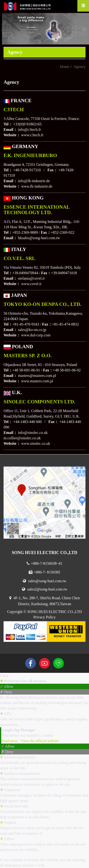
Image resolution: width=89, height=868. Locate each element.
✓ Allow (7, 686)
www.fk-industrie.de (37, 186)
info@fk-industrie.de (34, 181)
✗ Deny (6, 692)
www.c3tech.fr (32, 135)
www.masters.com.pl (37, 381)
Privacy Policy (45, 617)
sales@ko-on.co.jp (32, 330)
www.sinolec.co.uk (36, 443)
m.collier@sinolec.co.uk (22, 438)
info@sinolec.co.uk (33, 433)
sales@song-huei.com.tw (44, 581)
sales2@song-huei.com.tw (44, 589)
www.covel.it (31, 284)
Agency (80, 67)
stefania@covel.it (31, 278)
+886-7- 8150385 (44, 572)
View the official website (40, 741)
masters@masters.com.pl (37, 376)
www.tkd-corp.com (36, 335)
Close (4, 676)
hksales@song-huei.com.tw (39, 238)
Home (65, 67)
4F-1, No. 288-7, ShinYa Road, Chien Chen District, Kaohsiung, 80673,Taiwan (44, 601)
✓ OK (40, 865)
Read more (10, 741)
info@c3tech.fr (30, 130)
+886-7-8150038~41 (44, 563)
